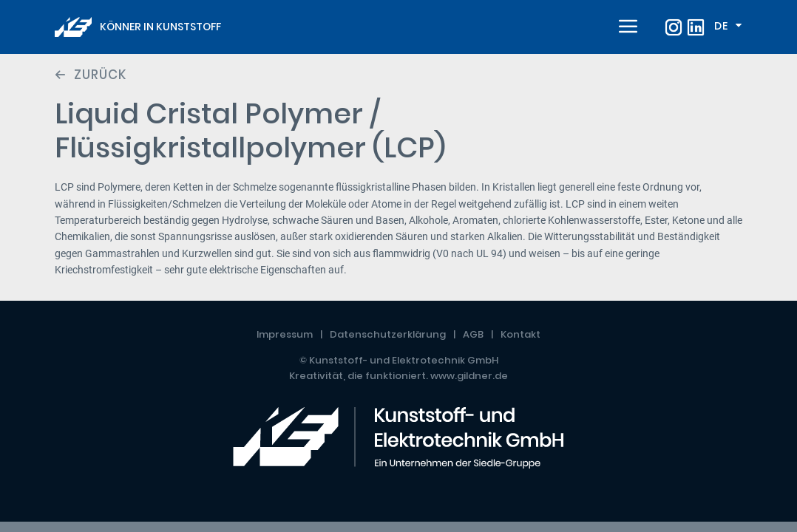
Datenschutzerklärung (388, 334)
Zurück (100, 75)
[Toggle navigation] (626, 27)
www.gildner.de (469, 376)
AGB (473, 334)
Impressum (285, 334)
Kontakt (520, 334)
